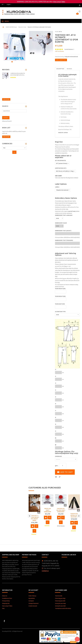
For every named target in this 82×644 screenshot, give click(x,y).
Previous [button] (30, 516)
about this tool (73, 640)
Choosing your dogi (60, 598)
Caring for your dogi (60, 603)
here (63, 147)
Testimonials (59, 595)
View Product (33, 526)
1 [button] (12, 61)
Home (3, 27)
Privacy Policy (6, 600)
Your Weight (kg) (60, 296)
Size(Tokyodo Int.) (61, 168)
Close (75, 632)
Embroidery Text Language (64, 215)
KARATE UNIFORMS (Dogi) (11, 27)
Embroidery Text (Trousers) (64, 240)
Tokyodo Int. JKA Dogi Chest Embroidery (61, 510)
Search (5, 106)
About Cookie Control (62, 632)
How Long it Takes (59, 2)
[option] (34, 516)
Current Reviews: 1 (69, 49)
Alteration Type (60, 312)
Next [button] (79, 516)
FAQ (3, 608)
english (9, 4)
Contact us (45, 570)
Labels (57, 187)
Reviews (69, 69)
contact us (58, 213)
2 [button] (14, 61)
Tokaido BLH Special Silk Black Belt (74, 515)
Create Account (33, 605)
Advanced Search (7, 121)
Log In (4, 131)
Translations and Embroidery (63, 608)
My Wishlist (32, 598)
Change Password (33, 603)
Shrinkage (58, 456)
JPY (3, 4)
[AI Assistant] (77, 639)
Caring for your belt (60, 605)
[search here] (14, 111)
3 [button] (16, 61)
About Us (5, 595)
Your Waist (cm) (60, 304)
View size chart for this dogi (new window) (67, 178)
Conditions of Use (7, 598)
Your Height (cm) (60, 289)
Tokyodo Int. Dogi (22, 27)
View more (6, 99)
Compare (31, 600)
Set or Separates (60, 160)
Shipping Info (6, 603)
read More (73, 642)
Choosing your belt (60, 600)
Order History (32, 595)
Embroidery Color (61, 223)
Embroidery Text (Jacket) (63, 231)
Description (60, 69)
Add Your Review (59, 51)
